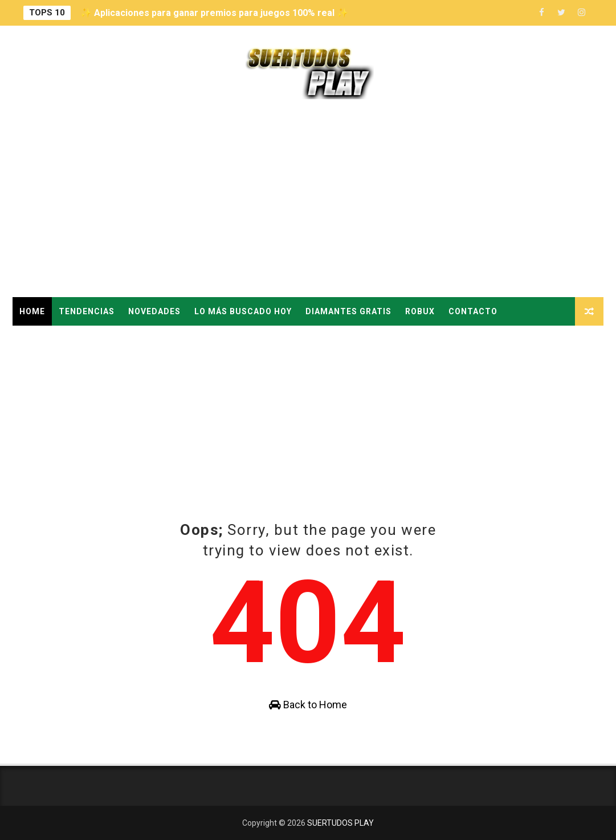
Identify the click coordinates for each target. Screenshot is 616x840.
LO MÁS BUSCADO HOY (243, 311)
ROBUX (420, 311)
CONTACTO (473, 311)
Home (32, 311)
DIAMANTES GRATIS (348, 311)
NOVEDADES (154, 311)
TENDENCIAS (87, 311)
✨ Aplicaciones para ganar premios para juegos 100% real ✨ (214, 13)
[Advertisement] (308, 200)
